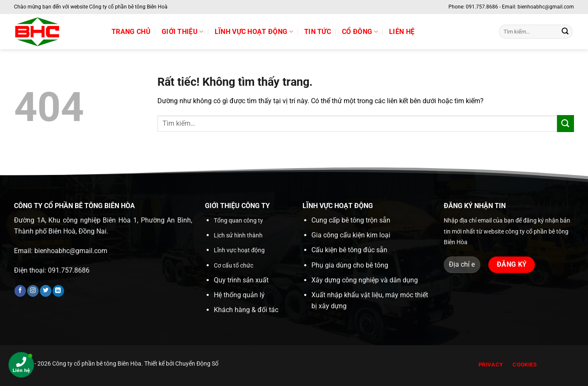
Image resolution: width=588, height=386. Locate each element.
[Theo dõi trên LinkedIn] (58, 291)
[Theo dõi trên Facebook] (20, 291)
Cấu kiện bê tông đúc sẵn (349, 250)
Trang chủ (131, 32)
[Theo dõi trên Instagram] (33, 291)
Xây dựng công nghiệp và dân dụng (365, 280)
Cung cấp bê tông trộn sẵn (351, 220)
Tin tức (318, 32)
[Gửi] (565, 32)
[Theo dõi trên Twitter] (46, 291)
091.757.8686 (69, 270)
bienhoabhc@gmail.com (71, 251)
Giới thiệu (183, 32)
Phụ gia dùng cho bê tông (350, 265)
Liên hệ (402, 32)
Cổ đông (360, 32)
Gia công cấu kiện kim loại (351, 235)
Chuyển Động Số (197, 364)
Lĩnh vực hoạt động (254, 32)
